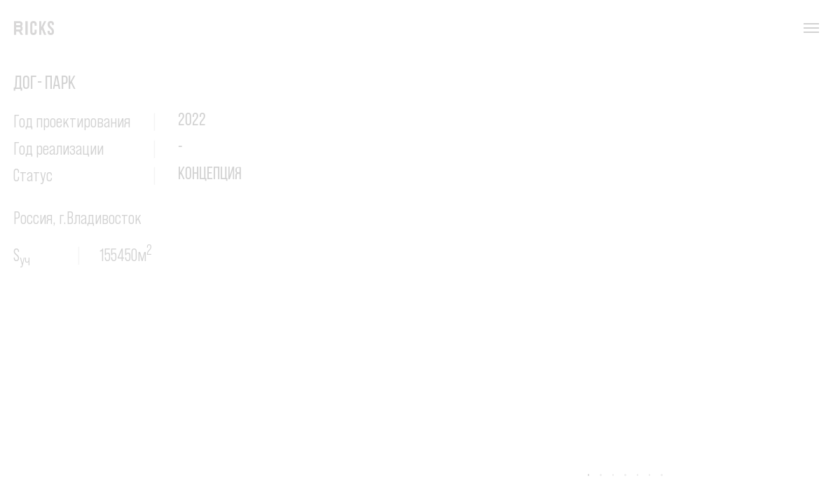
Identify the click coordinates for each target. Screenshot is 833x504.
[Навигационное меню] (811, 28)
